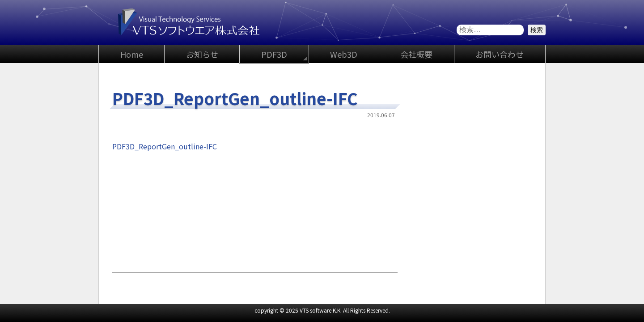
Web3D (344, 54)
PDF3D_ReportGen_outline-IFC (165, 146)
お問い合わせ (500, 54)
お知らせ (202, 54)
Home (132, 54)
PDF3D (274, 54)
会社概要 (416, 54)
